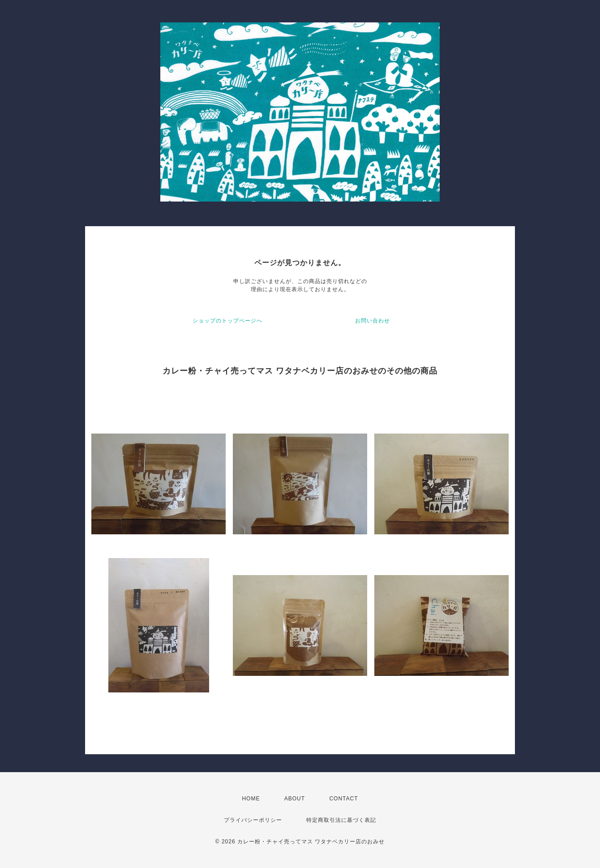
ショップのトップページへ (227, 321)
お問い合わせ (373, 321)
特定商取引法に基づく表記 (341, 820)
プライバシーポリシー (253, 820)
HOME (251, 799)
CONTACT (343, 799)
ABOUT (295, 799)
